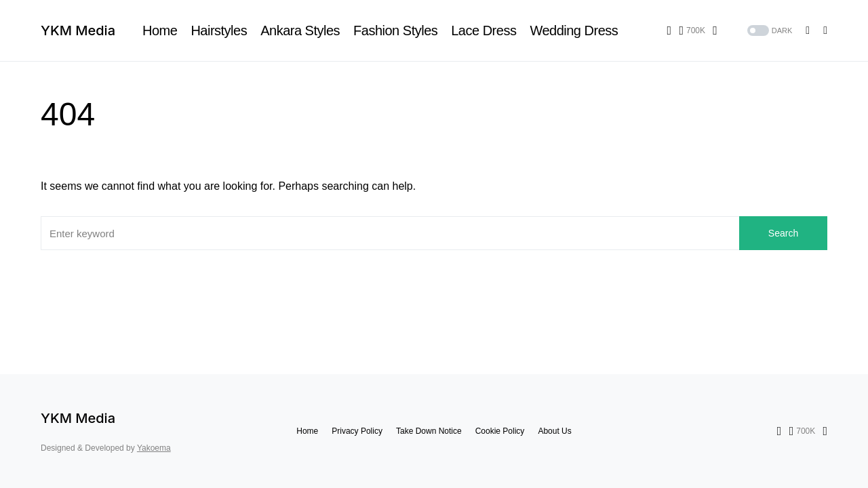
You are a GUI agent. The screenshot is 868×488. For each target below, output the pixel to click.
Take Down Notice (429, 431)
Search (783, 233)
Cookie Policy (500, 431)
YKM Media (78, 30)
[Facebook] (670, 30)
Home (307, 431)
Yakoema (154, 448)
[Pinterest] (692, 30)
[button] (769, 31)
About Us (554, 431)
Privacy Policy (357, 431)
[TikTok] (715, 30)
